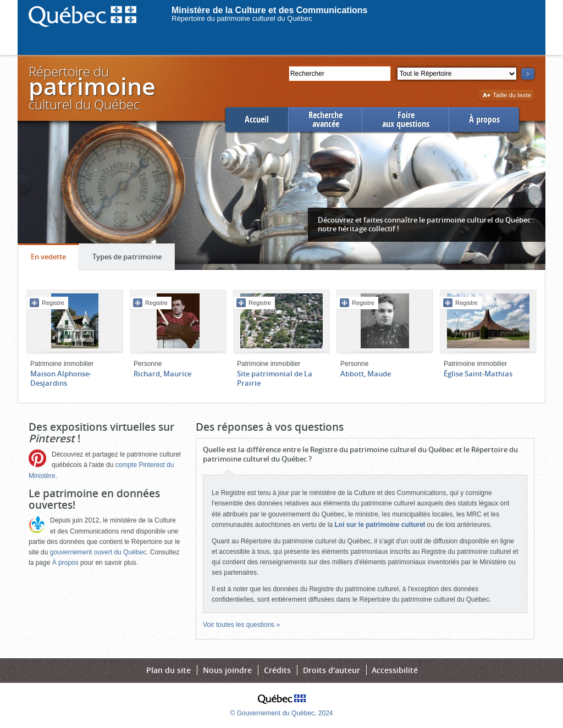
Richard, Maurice (162, 374)
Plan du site (169, 670)
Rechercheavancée (325, 120)
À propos (484, 120)
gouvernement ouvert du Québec (98, 552)
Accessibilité (395, 670)
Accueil (257, 120)
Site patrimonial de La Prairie (275, 378)
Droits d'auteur (332, 670)
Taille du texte (507, 96)
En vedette (55, 259)
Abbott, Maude (366, 374)
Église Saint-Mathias (478, 374)
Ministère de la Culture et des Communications (270, 10)
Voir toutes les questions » (241, 625)
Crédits (277, 670)
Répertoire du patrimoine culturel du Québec (242, 18)
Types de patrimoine (133, 259)
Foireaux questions (406, 120)
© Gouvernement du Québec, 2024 (282, 713)
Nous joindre (227, 670)
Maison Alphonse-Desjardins (61, 378)
